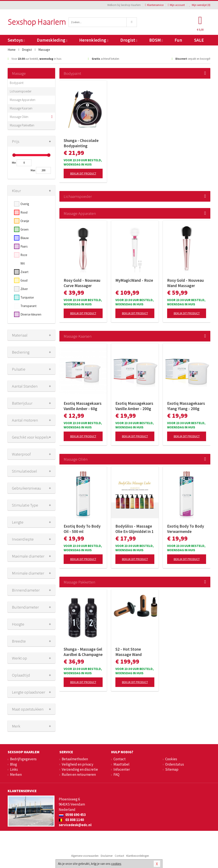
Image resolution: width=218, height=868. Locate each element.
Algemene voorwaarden (85, 856)
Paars (24, 246)
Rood (24, 212)
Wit (23, 263)
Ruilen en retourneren (79, 775)
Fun (178, 40)
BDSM (156, 40)
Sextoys (16, 40)
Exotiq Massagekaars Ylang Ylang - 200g (186, 406)
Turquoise (27, 297)
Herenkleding (94, 40)
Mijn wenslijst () (200, 5)
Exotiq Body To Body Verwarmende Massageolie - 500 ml (186, 529)
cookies (116, 864)
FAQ (116, 775)
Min (14, 163)
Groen (24, 229)
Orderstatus (175, 764)
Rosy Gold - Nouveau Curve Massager (82, 283)
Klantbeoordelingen (138, 856)
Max (33, 170)
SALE (199, 40)
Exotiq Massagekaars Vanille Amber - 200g (134, 406)
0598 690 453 (72, 815)
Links (14, 769)
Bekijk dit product (83, 173)
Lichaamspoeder (21, 91)
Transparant (29, 306)
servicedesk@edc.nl (75, 825)
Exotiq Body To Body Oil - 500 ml (82, 529)
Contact (120, 759)
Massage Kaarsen (21, 108)
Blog (14, 764)
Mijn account (176, 5)
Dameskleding (52, 40)
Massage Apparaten (23, 100)
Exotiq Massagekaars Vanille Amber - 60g (83, 406)
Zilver (24, 289)
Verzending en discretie (80, 769)
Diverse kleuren (31, 314)
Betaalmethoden (75, 759)
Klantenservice (154, 5)
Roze (24, 255)
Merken (16, 775)
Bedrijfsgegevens (23, 759)
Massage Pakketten (22, 125)
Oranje (25, 221)
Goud (24, 280)
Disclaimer (107, 856)
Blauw (25, 238)
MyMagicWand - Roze (134, 280)
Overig (25, 204)
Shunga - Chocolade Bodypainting (81, 143)
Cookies (171, 759)
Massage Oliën (19, 117)
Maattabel (121, 764)
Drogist (129, 40)
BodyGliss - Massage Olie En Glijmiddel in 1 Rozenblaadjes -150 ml (135, 529)
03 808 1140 (71, 820)
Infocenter (122, 769)
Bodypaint (17, 83)
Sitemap (172, 769)
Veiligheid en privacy (77, 764)
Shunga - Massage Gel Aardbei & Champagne (83, 652)
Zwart (24, 272)
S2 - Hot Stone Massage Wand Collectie (129, 652)
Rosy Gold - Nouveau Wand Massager (185, 283)
